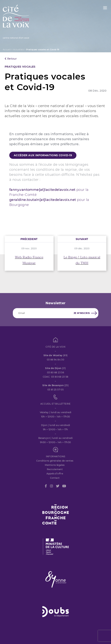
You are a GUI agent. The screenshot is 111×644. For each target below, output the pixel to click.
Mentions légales (55, 465)
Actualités (18, 50)
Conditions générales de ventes (55, 461)
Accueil (7, 50)
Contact (55, 478)
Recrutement (55, 469)
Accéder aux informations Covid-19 (43, 155)
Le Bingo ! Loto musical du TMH (82, 260)
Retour (11, 59)
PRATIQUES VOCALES (20, 67)
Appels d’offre (55, 474)
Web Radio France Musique (29, 260)
